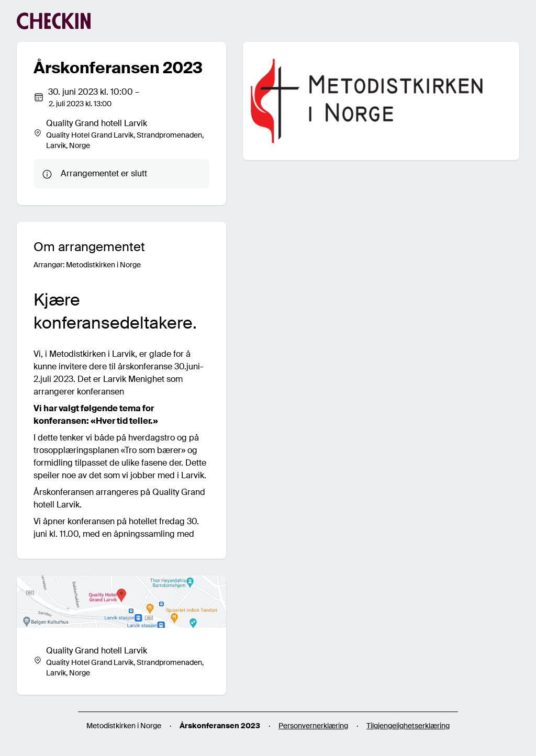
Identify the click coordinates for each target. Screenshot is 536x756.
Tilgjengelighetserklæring (408, 726)
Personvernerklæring (313, 726)
